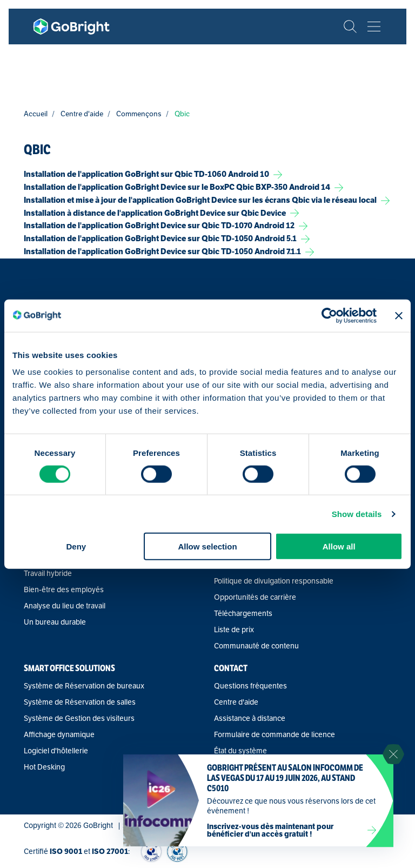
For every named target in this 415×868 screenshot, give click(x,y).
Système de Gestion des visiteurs (79, 719)
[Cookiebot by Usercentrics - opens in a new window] (329, 315)
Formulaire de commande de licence (275, 735)
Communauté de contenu (256, 646)
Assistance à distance (250, 719)
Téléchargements (243, 614)
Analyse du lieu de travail (65, 606)
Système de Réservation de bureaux (84, 686)
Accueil (36, 114)
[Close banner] (399, 315)
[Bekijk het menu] (374, 26)
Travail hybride (48, 574)
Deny (76, 546)
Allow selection (207, 546)
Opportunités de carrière (255, 598)
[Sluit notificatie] (393, 754)
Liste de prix (234, 630)
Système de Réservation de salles (80, 703)
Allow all (339, 546)
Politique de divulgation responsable (274, 581)
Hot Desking (44, 767)
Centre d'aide (82, 114)
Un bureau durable (55, 622)
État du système (240, 751)
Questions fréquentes (250, 686)
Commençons (139, 114)
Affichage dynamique (59, 735)
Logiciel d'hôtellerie (56, 751)
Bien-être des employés (64, 590)
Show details (357, 513)
